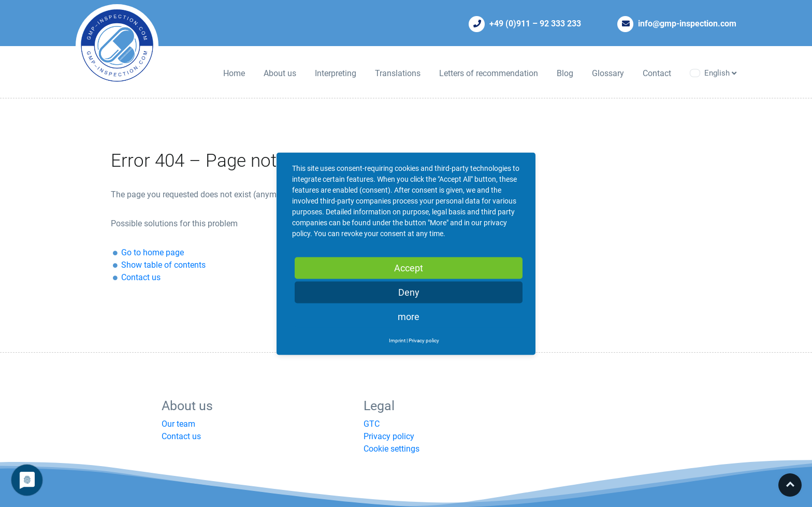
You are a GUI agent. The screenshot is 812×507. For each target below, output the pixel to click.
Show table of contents (163, 265)
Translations (398, 73)
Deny (409, 292)
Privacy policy (389, 436)
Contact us (141, 277)
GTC (372, 424)
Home (234, 73)
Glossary (608, 73)
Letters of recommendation (489, 73)
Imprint (397, 340)
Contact (657, 73)
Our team (178, 424)
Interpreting (336, 73)
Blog (565, 73)
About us (280, 73)
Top (790, 485)
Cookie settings (392, 449)
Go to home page (153, 252)
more (409, 316)
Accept (409, 267)
